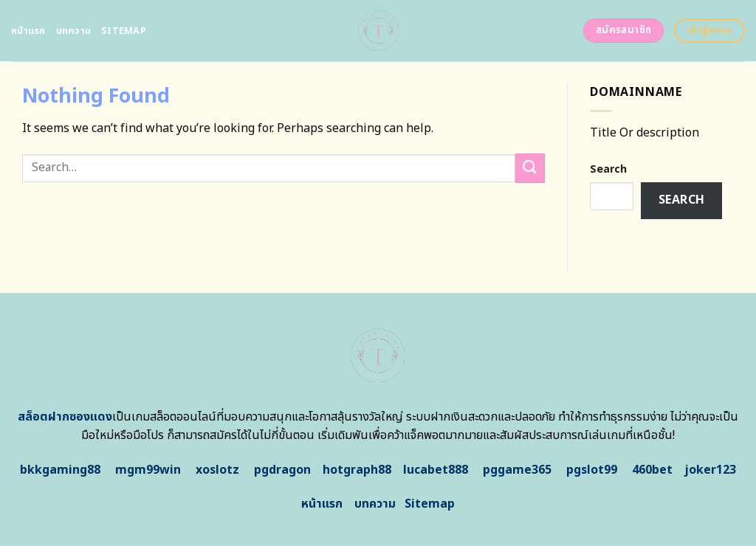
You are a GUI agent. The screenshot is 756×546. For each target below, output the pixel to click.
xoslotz (217, 470)
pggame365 (517, 470)
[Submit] (530, 168)
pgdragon (282, 470)
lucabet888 (436, 470)
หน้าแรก (28, 31)
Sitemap (124, 31)
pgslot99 (592, 470)
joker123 (710, 470)
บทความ (74, 31)
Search (608, 169)
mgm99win (148, 470)
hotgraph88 (357, 470)
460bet (652, 470)
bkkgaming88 (60, 470)
